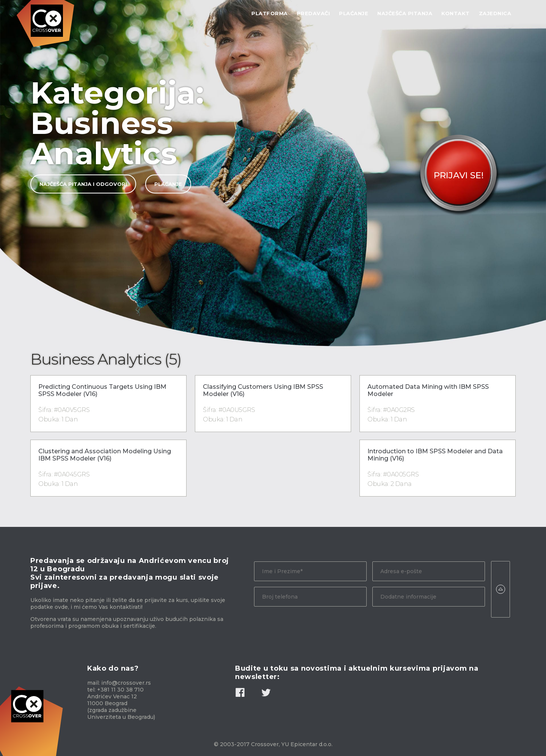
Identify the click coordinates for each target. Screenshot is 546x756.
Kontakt (456, 13)
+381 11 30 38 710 (120, 690)
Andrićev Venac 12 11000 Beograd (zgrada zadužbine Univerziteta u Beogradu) (121, 707)
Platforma (270, 13)
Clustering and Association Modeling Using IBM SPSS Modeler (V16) (105, 455)
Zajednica (495, 13)
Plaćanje (354, 13)
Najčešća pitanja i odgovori (83, 184)
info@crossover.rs (126, 683)
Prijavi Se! (459, 175)
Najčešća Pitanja (405, 13)
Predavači (314, 13)
